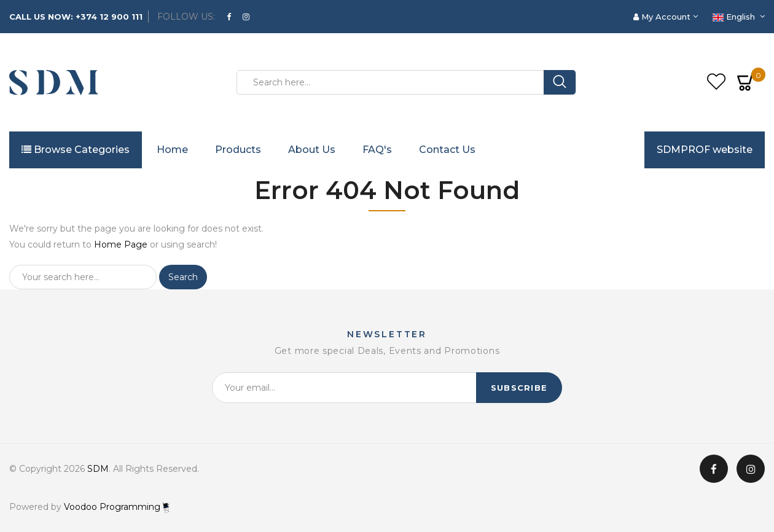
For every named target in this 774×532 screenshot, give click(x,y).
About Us (312, 150)
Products (238, 150)
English (735, 17)
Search (183, 277)
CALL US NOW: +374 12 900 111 (76, 17)
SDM (98, 469)
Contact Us (447, 150)
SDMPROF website (705, 150)
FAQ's (377, 150)
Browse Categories (76, 150)
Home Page (121, 244)
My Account (663, 17)
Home (172, 150)
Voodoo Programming (116, 507)
